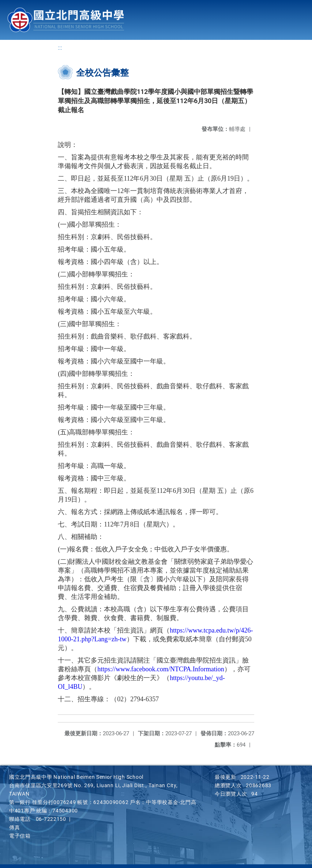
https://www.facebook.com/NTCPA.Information (161, 669)
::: (60, 48)
